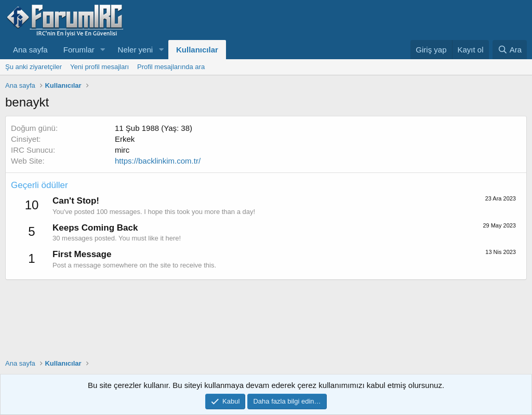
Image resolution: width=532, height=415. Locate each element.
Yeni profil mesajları (99, 67)
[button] (103, 50)
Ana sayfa (30, 50)
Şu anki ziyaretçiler (34, 67)
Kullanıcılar (197, 50)
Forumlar (79, 50)
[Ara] (510, 50)
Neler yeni (136, 50)
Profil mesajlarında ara (171, 67)
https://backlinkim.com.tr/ (158, 161)
